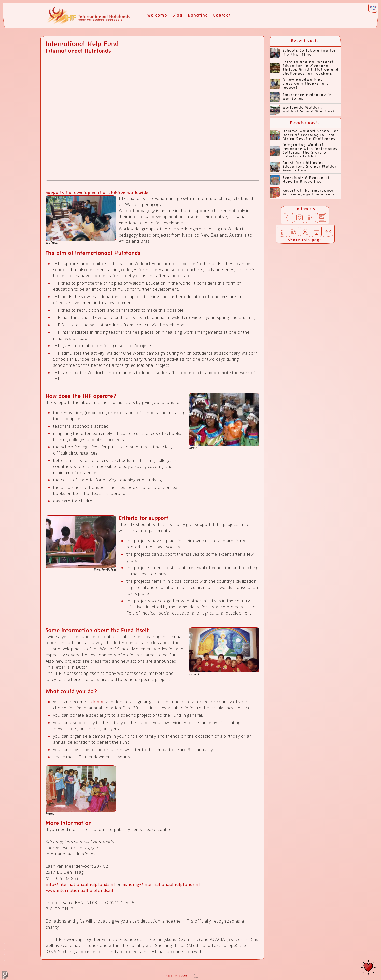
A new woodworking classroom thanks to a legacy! (299, 84)
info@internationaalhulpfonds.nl (80, 884)
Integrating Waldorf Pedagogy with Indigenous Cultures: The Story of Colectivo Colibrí (304, 151)
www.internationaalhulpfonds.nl (80, 890)
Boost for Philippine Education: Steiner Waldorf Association (304, 167)
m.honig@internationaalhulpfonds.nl (161, 884)
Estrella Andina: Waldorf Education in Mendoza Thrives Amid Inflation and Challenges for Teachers (304, 68)
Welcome (157, 15)
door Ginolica (5, 960)
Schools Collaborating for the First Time (303, 53)
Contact (222, 15)
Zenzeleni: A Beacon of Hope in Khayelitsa (300, 180)
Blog (177, 15)
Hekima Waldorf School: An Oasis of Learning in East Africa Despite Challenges (305, 135)
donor (98, 702)
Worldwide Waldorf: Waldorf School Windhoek (302, 110)
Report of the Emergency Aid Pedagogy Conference (302, 193)
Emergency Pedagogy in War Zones (301, 97)
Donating (198, 15)
